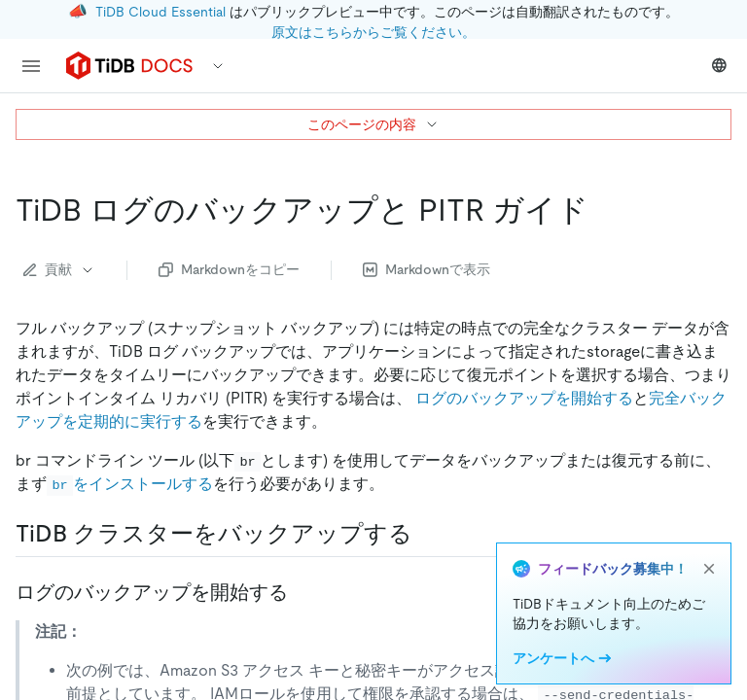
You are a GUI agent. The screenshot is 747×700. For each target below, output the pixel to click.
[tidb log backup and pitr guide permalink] (604, 210)
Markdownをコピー (229, 269)
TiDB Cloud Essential (160, 12)
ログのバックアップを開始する (524, 398)
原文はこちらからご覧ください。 (373, 32)
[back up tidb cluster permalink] (428, 534)
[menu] (31, 66)
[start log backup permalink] (303, 592)
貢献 (59, 269)
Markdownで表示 (427, 269)
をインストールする (130, 484)
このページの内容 (373, 124)
